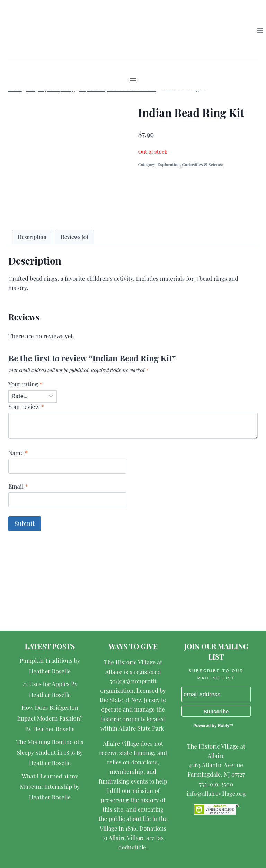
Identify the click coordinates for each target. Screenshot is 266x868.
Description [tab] (32, 237)
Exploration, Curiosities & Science (190, 164)
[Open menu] (260, 30)
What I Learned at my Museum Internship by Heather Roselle (50, 786)
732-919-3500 (216, 784)
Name (18, 453)
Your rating (25, 384)
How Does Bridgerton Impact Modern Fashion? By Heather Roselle (50, 718)
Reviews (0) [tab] (74, 237)
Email (18, 486)
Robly (224, 726)
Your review (26, 406)
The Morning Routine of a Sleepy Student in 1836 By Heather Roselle (50, 752)
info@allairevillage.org (216, 793)
